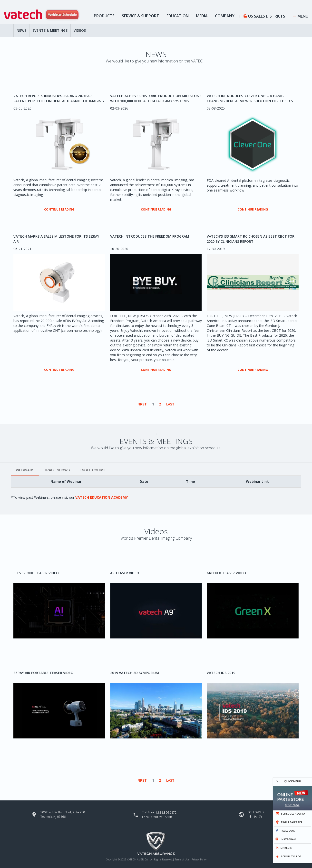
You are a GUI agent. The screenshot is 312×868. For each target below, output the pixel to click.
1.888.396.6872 (166, 812)
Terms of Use (182, 859)
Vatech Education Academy (102, 497)
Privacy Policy (199, 859)
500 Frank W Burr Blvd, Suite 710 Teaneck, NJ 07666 (63, 814)
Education (178, 16)
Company (225, 16)
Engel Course (93, 470)
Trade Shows (57, 470)
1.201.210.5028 (161, 817)
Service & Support (141, 16)
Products (104, 16)
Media (202, 16)
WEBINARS (25, 470)
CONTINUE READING (59, 210)
